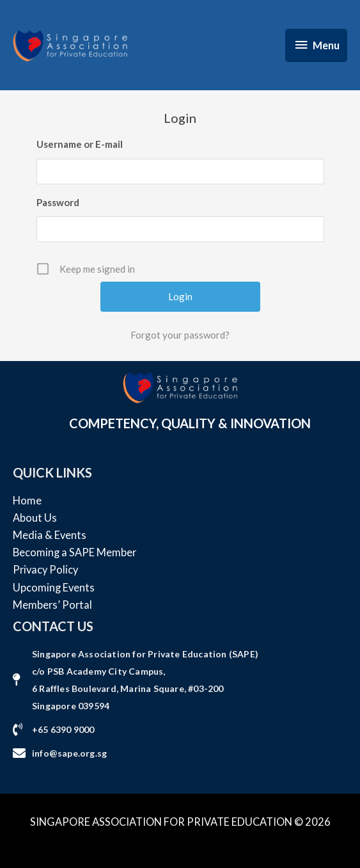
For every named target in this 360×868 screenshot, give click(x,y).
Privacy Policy (45, 569)
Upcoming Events (54, 587)
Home (27, 500)
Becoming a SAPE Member (74, 552)
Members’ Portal (52, 605)
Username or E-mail (80, 144)
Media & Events (50, 535)
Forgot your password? (180, 335)
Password (58, 202)
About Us (35, 518)
